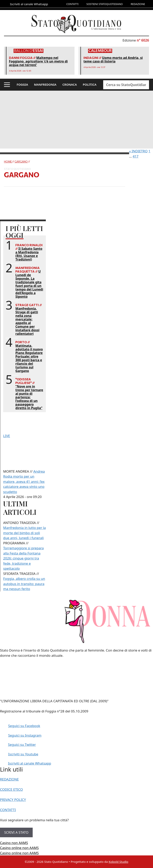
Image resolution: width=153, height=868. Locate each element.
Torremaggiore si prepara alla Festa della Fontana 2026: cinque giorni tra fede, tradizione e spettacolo (23, 558)
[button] (7, 85)
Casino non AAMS (14, 843)
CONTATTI (72, 4)
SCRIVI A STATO (16, 832)
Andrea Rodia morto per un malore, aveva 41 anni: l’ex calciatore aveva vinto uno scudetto (24, 482)
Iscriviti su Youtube (23, 754)
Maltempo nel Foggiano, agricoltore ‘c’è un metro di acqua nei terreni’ (38, 61)
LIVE (7, 436)
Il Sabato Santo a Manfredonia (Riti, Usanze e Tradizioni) (29, 254)
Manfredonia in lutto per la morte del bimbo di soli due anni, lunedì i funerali (25, 533)
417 (136, 156)
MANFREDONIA (45, 84)
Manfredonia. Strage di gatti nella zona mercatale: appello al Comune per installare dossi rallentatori (27, 321)
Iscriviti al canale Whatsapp (30, 763)
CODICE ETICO (11, 789)
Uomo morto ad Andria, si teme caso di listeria (113, 60)
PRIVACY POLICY (13, 800)
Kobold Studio (118, 862)
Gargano (21, 162)
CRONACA (70, 84)
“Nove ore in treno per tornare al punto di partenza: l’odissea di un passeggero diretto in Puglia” (29, 397)
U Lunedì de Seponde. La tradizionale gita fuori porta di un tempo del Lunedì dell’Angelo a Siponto (29, 284)
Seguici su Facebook (24, 726)
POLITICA (90, 84)
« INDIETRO (138, 151)
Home (8, 162)
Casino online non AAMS (19, 848)
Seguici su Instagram (25, 735)
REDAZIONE (138, 4)
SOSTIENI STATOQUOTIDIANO (105, 4)
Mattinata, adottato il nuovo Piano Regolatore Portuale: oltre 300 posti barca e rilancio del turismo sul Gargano (29, 358)
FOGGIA (22, 84)
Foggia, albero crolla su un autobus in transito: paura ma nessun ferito (24, 584)
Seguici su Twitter (22, 744)
